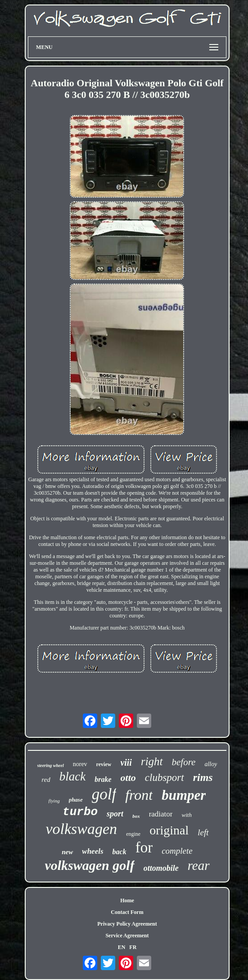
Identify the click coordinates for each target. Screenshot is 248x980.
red (46, 780)
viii (126, 763)
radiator (161, 814)
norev (80, 764)
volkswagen (81, 829)
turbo (80, 812)
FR (133, 947)
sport (115, 814)
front (139, 795)
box (136, 816)
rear (199, 865)
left (203, 832)
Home (127, 900)
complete (177, 851)
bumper (184, 795)
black (72, 776)
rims (203, 777)
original (169, 830)
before (184, 762)
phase (76, 800)
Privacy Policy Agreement (127, 924)
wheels (92, 851)
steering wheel (51, 765)
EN (122, 947)
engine (133, 834)
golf (104, 794)
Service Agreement (127, 936)
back (119, 852)
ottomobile (161, 868)
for (144, 847)
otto (128, 778)
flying (54, 801)
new (67, 852)
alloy (211, 764)
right (152, 761)
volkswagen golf (89, 865)
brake (103, 779)
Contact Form (127, 912)
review (104, 764)
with (186, 815)
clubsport (165, 778)
